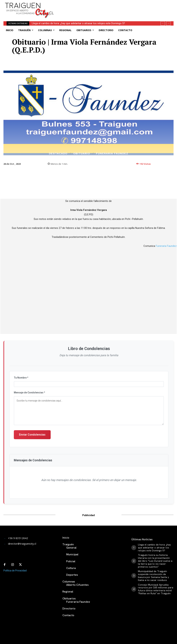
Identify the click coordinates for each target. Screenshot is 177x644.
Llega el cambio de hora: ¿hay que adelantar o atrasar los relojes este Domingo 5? (78, 23)
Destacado (58, 153)
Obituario (82, 153)
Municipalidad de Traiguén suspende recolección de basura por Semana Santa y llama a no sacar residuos (153, 576)
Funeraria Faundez (112, 153)
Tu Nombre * (21, 378)
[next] (168, 23)
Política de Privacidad (15, 571)
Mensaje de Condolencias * (29, 393)
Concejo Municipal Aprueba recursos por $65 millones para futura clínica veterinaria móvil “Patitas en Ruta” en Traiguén (156, 589)
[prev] (163, 23)
